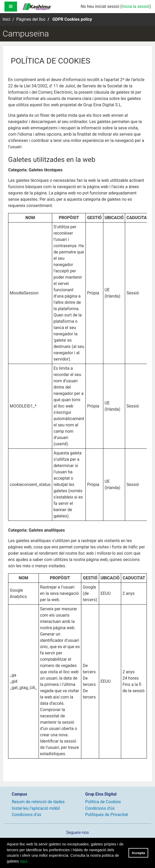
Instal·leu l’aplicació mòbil (36, 808)
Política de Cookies (103, 802)
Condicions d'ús (27, 815)
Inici (6, 19)
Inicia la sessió (136, 6)
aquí (24, 861)
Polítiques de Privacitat (107, 815)
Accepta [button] (138, 853)
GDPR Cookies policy (72, 19)
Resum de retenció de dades (38, 802)
